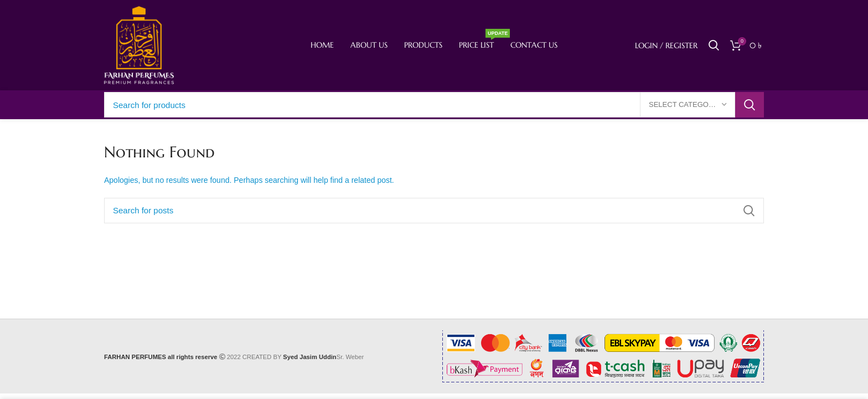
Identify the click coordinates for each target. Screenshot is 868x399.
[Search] (714, 45)
